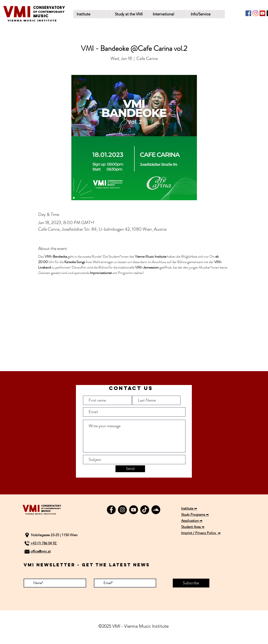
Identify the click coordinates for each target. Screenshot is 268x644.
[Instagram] (255, 13)
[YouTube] (262, 13)
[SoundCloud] (156, 510)
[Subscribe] (191, 583)
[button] (130, 14)
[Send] (130, 469)
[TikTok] (145, 510)
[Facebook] (248, 13)
